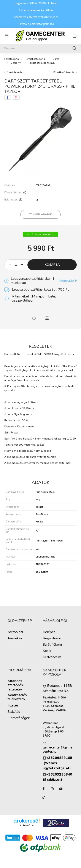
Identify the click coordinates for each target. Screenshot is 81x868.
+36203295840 (57, 775)
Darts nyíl (16, 63)
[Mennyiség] (16, 265)
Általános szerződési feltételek (16, 685)
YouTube (61, 789)
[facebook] (8, 97)
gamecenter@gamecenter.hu (58, 750)
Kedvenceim (52, 657)
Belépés (49, 632)
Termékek (15, 638)
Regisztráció (52, 638)
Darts (56, 59)
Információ (66, 281)
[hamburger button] (6, 36)
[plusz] (22, 265)
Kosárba (52, 265)
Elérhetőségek (19, 718)
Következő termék (64, 72)
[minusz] (10, 265)
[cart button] (75, 36)
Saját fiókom (52, 645)
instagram (52, 789)
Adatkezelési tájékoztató (17, 697)
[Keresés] (40, 48)
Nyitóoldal (15, 632)
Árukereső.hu (26, 825)
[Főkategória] (12, 59)
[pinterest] (16, 97)
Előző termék (15, 72)
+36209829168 (59, 758)
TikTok (44, 797)
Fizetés (13, 706)
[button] (34, 318)
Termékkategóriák (36, 59)
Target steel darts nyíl (42, 63)
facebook (44, 789)
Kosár (47, 651)
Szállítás (14, 712)
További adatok (40, 214)
